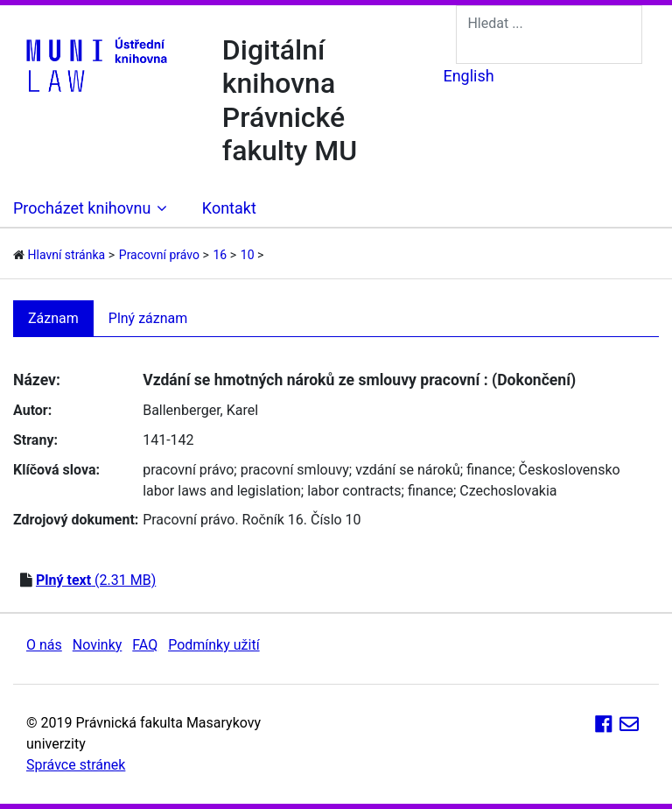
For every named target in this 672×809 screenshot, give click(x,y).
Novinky (98, 645)
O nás (44, 645)
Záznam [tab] (53, 318)
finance (489, 470)
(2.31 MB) (96, 580)
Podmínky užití (213, 645)
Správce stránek (76, 765)
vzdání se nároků (408, 470)
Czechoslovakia (508, 491)
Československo (570, 470)
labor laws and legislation (222, 491)
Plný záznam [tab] (148, 318)
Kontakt (229, 208)
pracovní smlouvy (295, 470)
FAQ (145, 645)
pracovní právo (188, 470)
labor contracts (354, 491)
